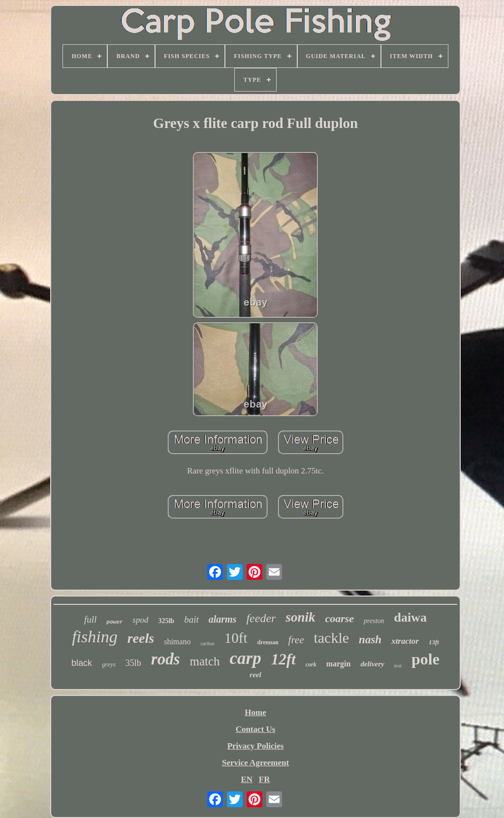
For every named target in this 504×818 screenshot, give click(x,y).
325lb (166, 621)
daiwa (410, 617)
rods (166, 659)
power (114, 622)
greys (109, 664)
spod (140, 620)
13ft (434, 642)
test (398, 665)
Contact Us (256, 729)
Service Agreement (255, 763)
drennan (268, 642)
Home (255, 712)
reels (141, 638)
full (90, 619)
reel (255, 675)
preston (374, 621)
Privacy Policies (256, 746)
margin (339, 664)
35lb (133, 663)
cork (311, 664)
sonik (300, 617)
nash (370, 640)
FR (265, 779)
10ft (236, 638)
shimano (177, 642)
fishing (95, 637)
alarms (223, 619)
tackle (331, 638)
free (296, 640)
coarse (339, 618)
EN (247, 779)
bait (191, 619)
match (205, 661)
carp (246, 658)
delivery (372, 664)
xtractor (405, 641)
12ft (283, 659)
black (82, 663)
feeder (261, 618)
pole (425, 659)
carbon (207, 644)
